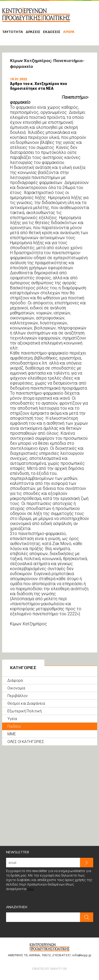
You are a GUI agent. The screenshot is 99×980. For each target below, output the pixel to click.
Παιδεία (14, 726)
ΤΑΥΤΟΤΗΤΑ (13, 32)
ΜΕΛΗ (86, 5)
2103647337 (62, 955)
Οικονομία (16, 688)
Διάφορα (15, 680)
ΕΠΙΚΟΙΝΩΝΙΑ (94, 5)
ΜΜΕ (12, 734)
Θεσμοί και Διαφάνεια (26, 703)
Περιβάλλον (18, 696)
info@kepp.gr (82, 955)
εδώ (31, 889)
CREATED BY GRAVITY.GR (49, 969)
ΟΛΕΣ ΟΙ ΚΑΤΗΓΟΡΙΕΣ (26, 742)
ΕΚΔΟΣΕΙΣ (52, 32)
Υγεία (12, 719)
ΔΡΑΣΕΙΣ (33, 32)
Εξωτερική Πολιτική (25, 711)
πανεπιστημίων (46, 177)
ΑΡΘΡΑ (69, 32)
